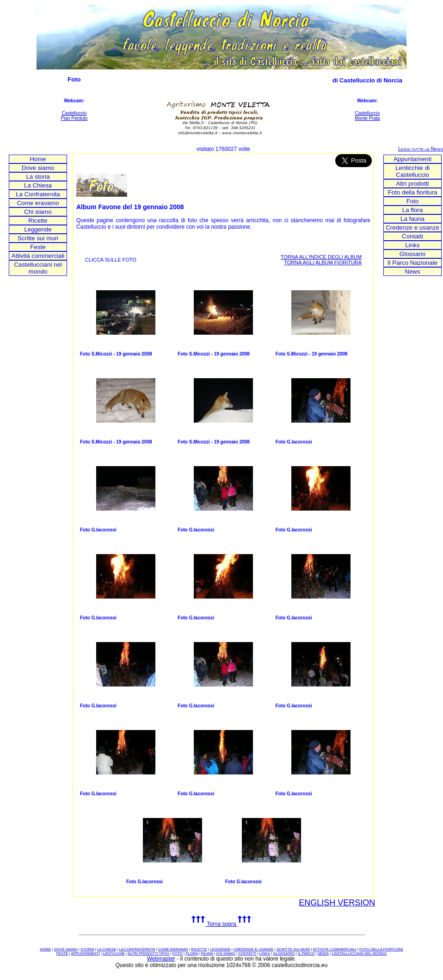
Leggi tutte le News (421, 149)
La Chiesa (38, 185)
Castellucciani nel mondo (38, 268)
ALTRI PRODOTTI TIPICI (148, 953)
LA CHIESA (107, 949)
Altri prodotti (412, 184)
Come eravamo (38, 203)
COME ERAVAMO (173, 949)
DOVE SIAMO (66, 949)
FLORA (191, 953)
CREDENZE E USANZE (253, 949)
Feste (38, 247)
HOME (45, 949)
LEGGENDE (220, 949)
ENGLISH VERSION (337, 903)
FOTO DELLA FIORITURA (381, 949)
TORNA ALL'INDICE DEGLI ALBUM (321, 257)
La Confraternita (38, 194)
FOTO (178, 953)
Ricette (38, 221)
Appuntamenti (412, 159)
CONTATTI (247, 953)
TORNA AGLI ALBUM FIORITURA (323, 262)
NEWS (323, 953)
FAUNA (207, 953)
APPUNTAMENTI (86, 953)
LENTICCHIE (114, 953)
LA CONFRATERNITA (137, 949)
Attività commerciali (38, 256)
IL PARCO (306, 953)
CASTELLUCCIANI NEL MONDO (359, 953)
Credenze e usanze (412, 228)
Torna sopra (221, 924)
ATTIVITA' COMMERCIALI (334, 949)
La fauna (412, 219)
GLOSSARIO (284, 953)
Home (38, 159)
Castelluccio (74, 113)
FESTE (62, 953)
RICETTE (199, 949)
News (412, 272)
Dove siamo (38, 168)
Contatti (412, 236)
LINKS (265, 953)
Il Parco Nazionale (412, 263)
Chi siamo (38, 212)
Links (412, 245)
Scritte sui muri (38, 238)
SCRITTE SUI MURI (293, 949)
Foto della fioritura (413, 192)
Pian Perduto (74, 118)
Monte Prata (367, 118)
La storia (38, 177)
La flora (412, 210)
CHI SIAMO (226, 953)
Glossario (412, 254)
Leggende (38, 229)
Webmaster (161, 959)
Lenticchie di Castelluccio (412, 171)
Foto (413, 201)
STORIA (87, 949)
